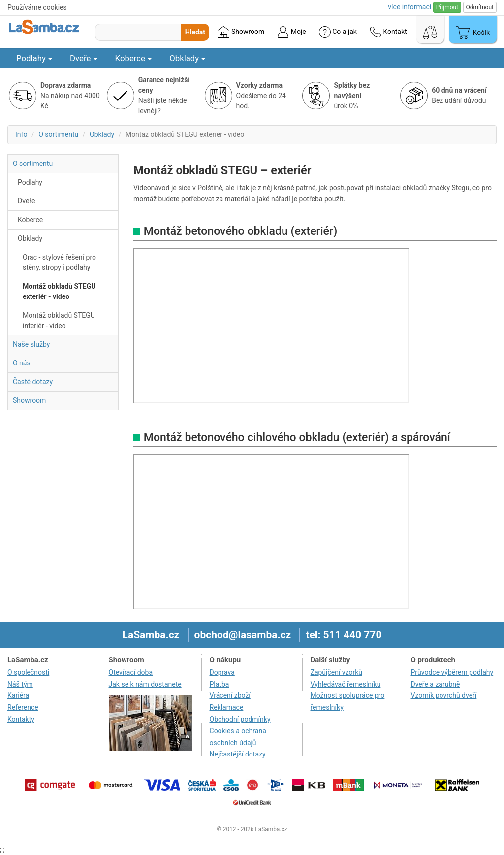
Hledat (195, 32)
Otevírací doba (131, 672)
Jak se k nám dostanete (145, 684)
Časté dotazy (33, 382)
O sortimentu (58, 134)
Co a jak (338, 32)
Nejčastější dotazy (238, 754)
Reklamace (227, 707)
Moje (291, 32)
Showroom (241, 32)
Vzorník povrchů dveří (443, 695)
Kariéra (18, 695)
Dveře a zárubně (435, 684)
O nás (22, 363)
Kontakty (21, 719)
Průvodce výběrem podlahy (452, 672)
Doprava (222, 672)
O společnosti (28, 672)
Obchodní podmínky (240, 719)
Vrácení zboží (230, 695)
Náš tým (20, 684)
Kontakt (388, 32)
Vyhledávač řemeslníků (346, 684)
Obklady (187, 58)
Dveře (84, 58)
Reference (23, 707)
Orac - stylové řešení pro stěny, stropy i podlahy (59, 262)
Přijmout (447, 7)
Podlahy (34, 58)
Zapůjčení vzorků (337, 672)
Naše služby (31, 344)
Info (21, 134)
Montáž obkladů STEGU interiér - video (59, 320)
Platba (220, 684)
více (409, 7)
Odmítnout (480, 7)
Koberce (134, 58)
